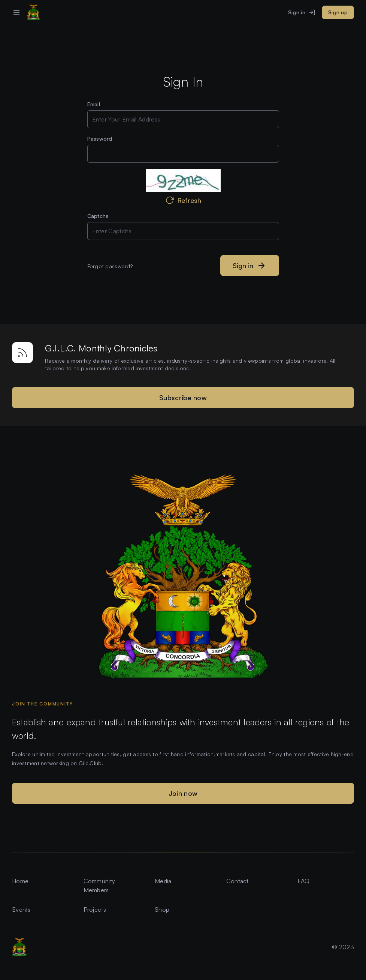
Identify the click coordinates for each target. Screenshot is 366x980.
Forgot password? (110, 266)
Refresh (183, 200)
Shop (162, 909)
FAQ (303, 881)
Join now (183, 793)
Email (94, 104)
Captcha (98, 216)
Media (163, 881)
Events (21, 909)
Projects (95, 909)
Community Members (99, 885)
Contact (238, 881)
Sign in (302, 12)
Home (20, 881)
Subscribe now (183, 398)
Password (100, 139)
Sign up (338, 12)
